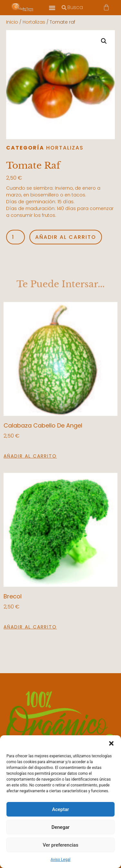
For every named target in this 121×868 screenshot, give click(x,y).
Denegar (60, 827)
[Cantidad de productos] (15, 237)
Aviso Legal (60, 860)
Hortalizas (34, 22)
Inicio (12, 22)
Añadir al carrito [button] (30, 456)
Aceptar (60, 809)
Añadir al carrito (66, 237)
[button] (111, 743)
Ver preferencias (60, 845)
